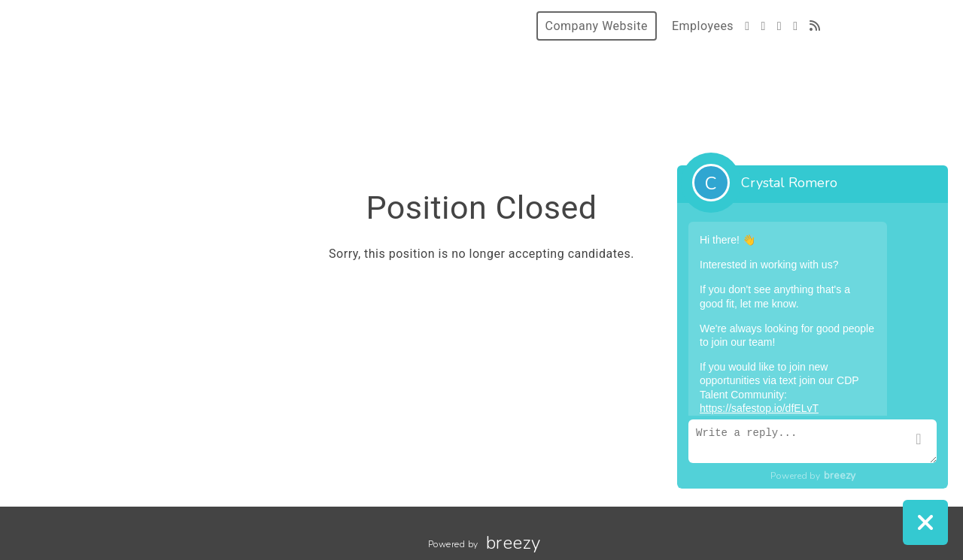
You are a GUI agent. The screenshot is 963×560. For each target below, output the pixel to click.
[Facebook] (763, 26)
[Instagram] (779, 26)
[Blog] (815, 26)
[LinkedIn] (795, 26)
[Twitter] (747, 26)
